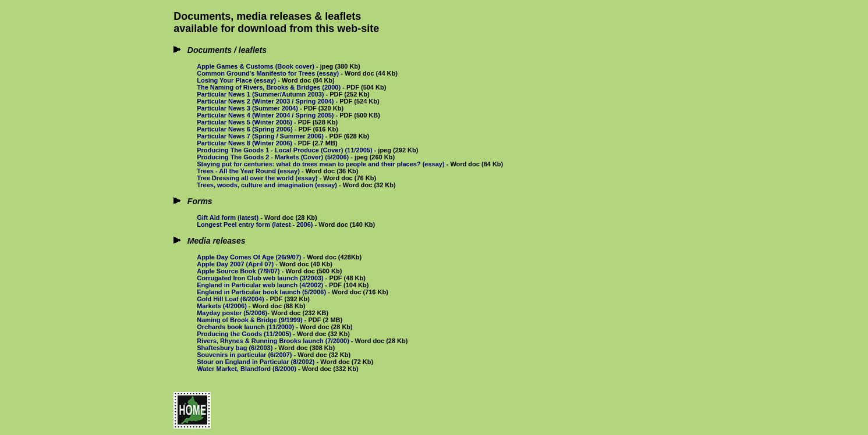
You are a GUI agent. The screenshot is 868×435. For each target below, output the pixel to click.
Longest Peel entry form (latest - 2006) (255, 224)
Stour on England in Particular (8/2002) (256, 362)
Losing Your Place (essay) (236, 80)
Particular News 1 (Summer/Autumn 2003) (260, 94)
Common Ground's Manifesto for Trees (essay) (268, 73)
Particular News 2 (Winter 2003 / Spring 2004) (265, 101)
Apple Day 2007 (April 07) (235, 264)
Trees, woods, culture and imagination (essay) (267, 185)
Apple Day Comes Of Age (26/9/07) (249, 257)
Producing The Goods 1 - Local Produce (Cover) (270, 150)
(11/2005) (358, 150)
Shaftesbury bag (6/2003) (235, 348)
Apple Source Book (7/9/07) (238, 271)
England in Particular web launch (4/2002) (260, 285)
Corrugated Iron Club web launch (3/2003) (260, 278)
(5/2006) (338, 157)
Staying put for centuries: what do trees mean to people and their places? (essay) (320, 164)
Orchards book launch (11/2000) (245, 327)
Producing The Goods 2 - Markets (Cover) (260, 157)
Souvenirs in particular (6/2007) (244, 355)
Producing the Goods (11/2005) (244, 334)
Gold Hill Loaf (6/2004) (231, 299)
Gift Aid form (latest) (228, 217)
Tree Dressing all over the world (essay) (257, 178)
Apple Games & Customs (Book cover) (256, 66)
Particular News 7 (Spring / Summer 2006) (260, 136)
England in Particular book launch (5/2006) (261, 292)
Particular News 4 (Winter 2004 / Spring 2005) (265, 115)
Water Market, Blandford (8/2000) (247, 369)
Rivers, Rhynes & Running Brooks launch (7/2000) (273, 341)
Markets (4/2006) (222, 306)
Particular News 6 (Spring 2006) (245, 129)
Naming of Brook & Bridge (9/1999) (250, 320)
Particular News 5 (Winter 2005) (245, 122)
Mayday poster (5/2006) (232, 313)
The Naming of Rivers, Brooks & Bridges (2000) (269, 87)
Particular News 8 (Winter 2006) (245, 143)
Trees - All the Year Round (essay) (248, 171)
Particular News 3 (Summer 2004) (247, 108)
